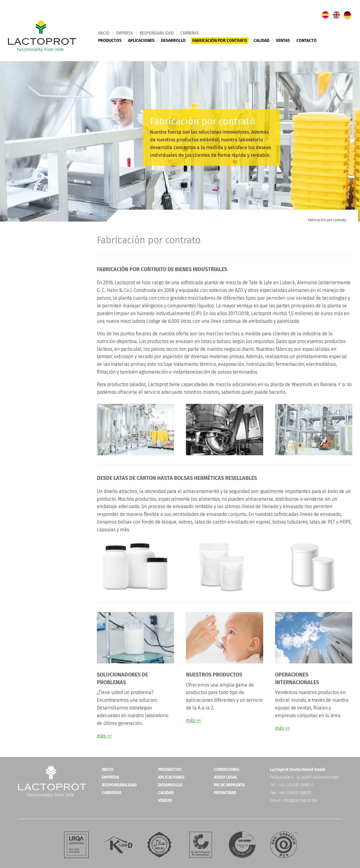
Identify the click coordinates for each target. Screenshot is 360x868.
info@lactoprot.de (300, 800)
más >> (104, 736)
